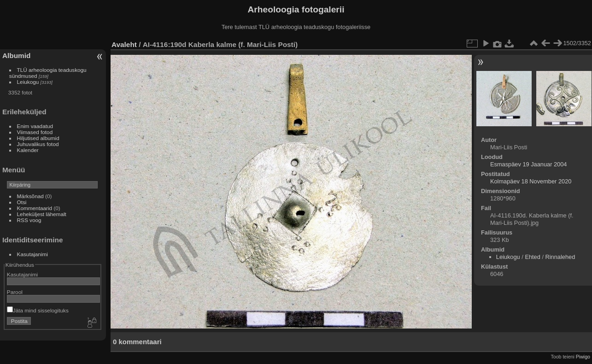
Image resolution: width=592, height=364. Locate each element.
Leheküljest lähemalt (42, 214)
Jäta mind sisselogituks (38, 310)
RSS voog (29, 220)
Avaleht (124, 44)
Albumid (16, 56)
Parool (15, 292)
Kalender (28, 150)
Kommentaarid (35, 208)
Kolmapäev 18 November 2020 (531, 181)
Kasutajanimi (32, 254)
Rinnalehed (560, 257)
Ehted (532, 257)
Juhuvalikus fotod (38, 144)
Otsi (22, 202)
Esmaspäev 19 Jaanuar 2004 (528, 164)
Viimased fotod (35, 132)
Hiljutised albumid (38, 138)
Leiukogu (28, 82)
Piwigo (583, 357)
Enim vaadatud (35, 126)
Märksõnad (30, 196)
